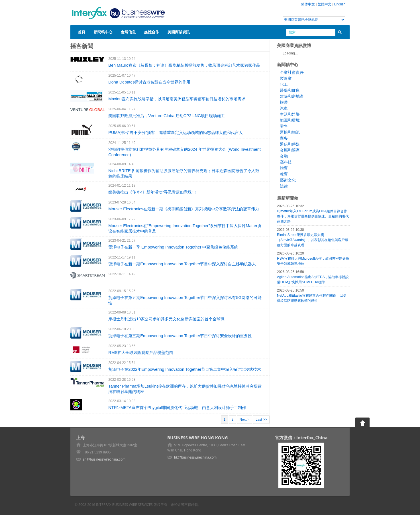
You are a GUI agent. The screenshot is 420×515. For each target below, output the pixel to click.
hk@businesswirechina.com (195, 457)
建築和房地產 (292, 96)
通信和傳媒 (290, 144)
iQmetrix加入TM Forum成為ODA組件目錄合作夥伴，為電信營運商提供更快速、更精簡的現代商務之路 (313, 216)
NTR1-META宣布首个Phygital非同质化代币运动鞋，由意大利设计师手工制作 (177, 408)
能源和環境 (290, 120)
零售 (284, 126)
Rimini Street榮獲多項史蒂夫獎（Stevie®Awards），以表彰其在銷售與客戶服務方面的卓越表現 (313, 240)
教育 (284, 174)
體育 (284, 168)
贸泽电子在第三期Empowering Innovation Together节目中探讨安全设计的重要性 (180, 336)
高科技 (286, 162)
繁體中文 (325, 4)
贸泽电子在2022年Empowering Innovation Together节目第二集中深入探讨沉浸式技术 (185, 369)
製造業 (286, 78)
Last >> (261, 420)
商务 (284, 138)
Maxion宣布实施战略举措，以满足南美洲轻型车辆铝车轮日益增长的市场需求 (177, 99)
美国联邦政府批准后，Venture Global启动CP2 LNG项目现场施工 (167, 116)
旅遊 (284, 102)
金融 (284, 156)
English (340, 4)
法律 (284, 186)
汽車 (284, 108)
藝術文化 (288, 180)
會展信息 (128, 32)
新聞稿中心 (103, 32)
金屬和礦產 (290, 150)
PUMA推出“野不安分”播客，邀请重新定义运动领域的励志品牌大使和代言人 (175, 133)
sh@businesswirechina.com (104, 459)
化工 (284, 84)
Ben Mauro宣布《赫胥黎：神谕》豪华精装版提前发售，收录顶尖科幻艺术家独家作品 (184, 65)
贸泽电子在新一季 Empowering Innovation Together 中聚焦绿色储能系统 (173, 247)
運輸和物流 (290, 132)
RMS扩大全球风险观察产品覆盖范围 (141, 353)
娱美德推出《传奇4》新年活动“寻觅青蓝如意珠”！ (153, 192)
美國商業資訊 (179, 32)
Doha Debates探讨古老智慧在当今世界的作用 (149, 82)
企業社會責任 (292, 72)
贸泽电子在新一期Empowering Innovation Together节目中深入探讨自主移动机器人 (182, 264)
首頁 (81, 32)
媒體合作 (152, 32)
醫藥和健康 (290, 90)
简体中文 (308, 4)
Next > (245, 420)
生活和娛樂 (290, 114)
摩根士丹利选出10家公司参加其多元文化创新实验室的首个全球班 (166, 319)
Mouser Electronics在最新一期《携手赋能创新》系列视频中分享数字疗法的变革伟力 (184, 209)
